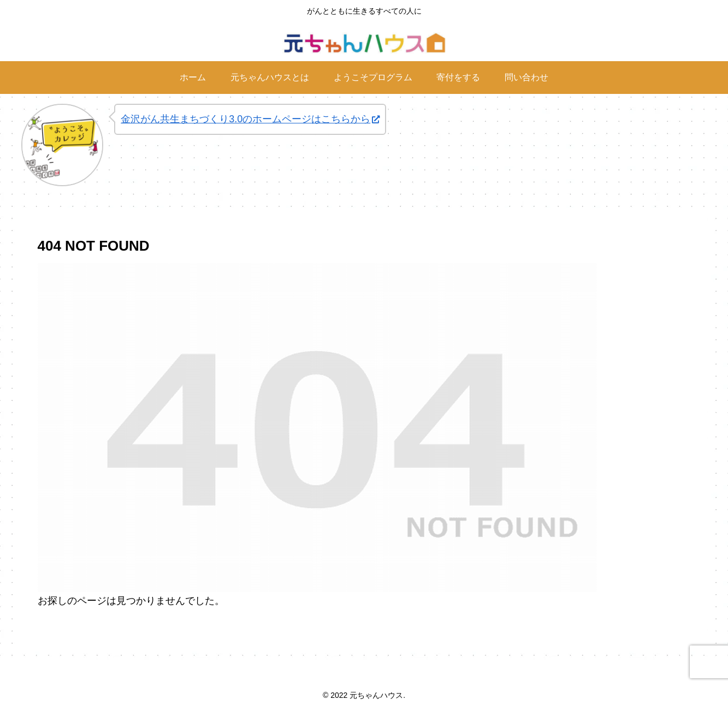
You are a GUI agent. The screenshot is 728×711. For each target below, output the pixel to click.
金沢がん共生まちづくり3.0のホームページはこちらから (250, 119)
